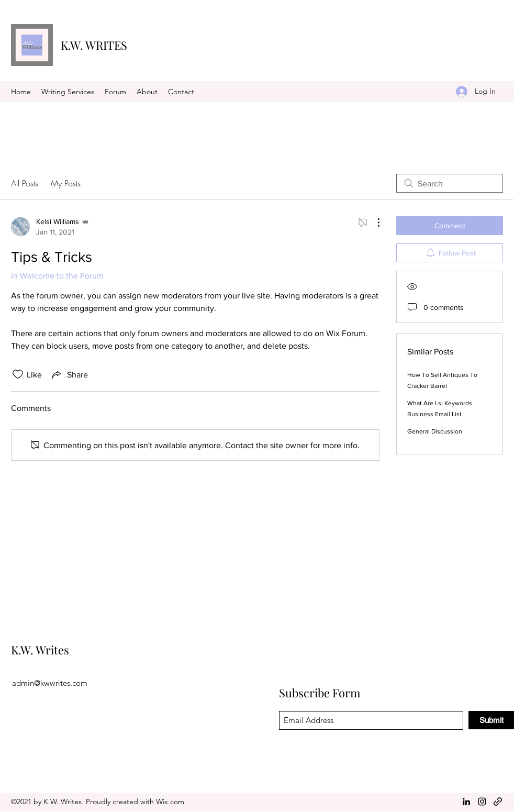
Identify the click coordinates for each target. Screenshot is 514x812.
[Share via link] (69, 374)
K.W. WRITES (94, 45)
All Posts (25, 183)
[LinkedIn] (466, 802)
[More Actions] (373, 223)
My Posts (66, 183)
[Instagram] (482, 802)
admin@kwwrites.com (50, 683)
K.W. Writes (40, 650)
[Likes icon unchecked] (18, 374)
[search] (450, 183)
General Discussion (435, 431)
